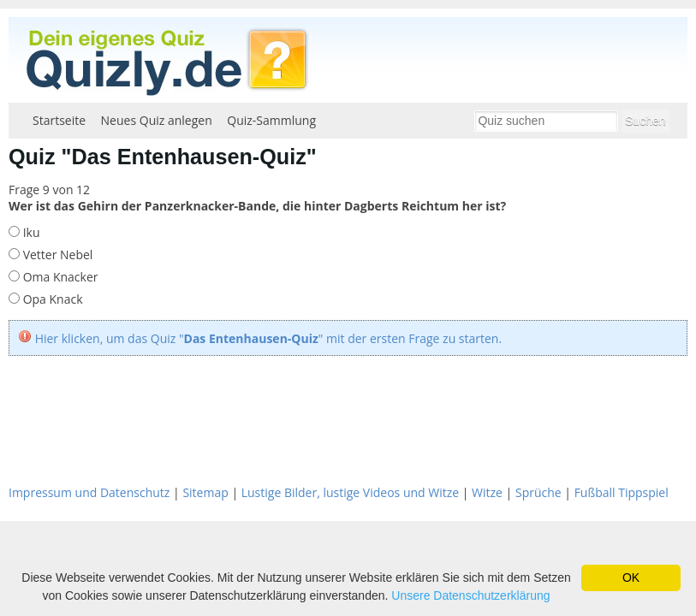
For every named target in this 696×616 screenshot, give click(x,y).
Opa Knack (51, 299)
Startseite (59, 120)
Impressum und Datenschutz (89, 492)
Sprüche (538, 492)
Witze (487, 492)
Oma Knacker (59, 277)
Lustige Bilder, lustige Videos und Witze (350, 492)
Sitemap (205, 492)
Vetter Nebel (56, 255)
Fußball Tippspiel (622, 492)
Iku (30, 232)
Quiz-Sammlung (271, 120)
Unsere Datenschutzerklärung (470, 595)
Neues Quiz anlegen (157, 120)
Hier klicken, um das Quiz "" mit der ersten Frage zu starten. (269, 338)
